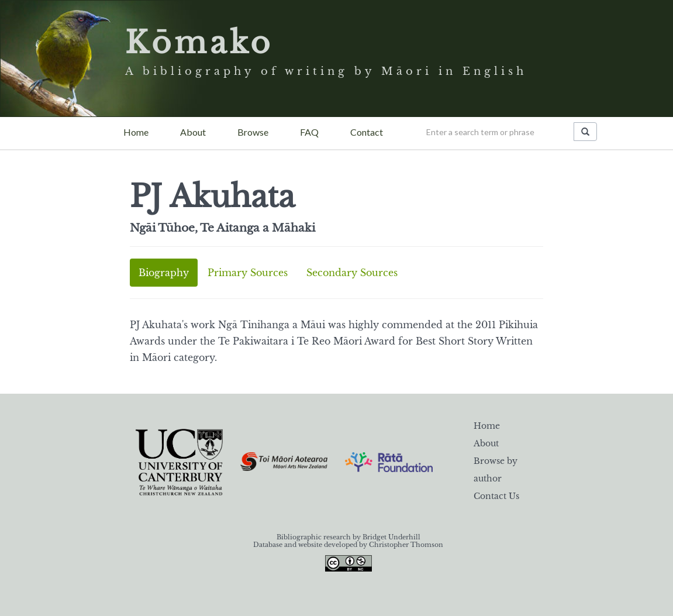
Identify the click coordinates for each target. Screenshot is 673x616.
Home (136, 132)
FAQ (309, 132)
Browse (253, 132)
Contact (367, 132)
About (193, 132)
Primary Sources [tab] (248, 273)
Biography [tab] (164, 273)
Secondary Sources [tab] (352, 273)
